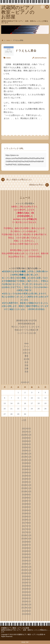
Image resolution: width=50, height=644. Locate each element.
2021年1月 (26, 432)
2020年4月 (26, 444)
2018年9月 (26, 495)
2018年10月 (26, 492)
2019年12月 (26, 454)
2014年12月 (26, 605)
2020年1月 (26, 451)
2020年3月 (26, 447)
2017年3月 (26, 529)
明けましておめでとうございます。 (26, 327)
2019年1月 (26, 482)
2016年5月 (26, 551)
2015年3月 (26, 595)
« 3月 (24, 420)
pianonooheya (40, 58)
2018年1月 (26, 520)
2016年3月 (26, 557)
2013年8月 (26, 614)
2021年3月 (26, 429)
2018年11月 (26, 488)
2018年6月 (26, 504)
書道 (26, 356)
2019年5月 (26, 469)
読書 (26, 368)
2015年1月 (26, 602)
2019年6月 (26, 466)
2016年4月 (26, 554)
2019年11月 (26, 457)
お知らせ (26, 353)
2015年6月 (26, 586)
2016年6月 (26, 548)
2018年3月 (26, 514)
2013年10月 (26, 608)
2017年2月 (26, 532)
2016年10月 (26, 539)
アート (26, 347)
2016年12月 (26, 535)
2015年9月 (26, 576)
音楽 (26, 372)
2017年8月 (26, 523)
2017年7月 (26, 526)
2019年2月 (26, 479)
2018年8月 (26, 498)
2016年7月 (26, 545)
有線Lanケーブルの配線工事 (26, 330)
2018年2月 (26, 517)
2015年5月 (26, 589)
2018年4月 (26, 510)
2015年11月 (26, 570)
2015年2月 (26, 598)
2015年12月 (26, 567)
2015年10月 (26, 573)
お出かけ (26, 350)
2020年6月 (26, 441)
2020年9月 (26, 438)
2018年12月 (26, 485)
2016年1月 (26, 564)
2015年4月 (26, 592)
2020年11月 (26, 435)
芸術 (26, 365)
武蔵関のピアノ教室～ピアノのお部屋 (15, 628)
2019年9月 (26, 463)
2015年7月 (26, 583)
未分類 (26, 359)
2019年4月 (26, 473)
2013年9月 (26, 611)
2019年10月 (26, 460)
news (8, 58)
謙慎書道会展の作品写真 (26, 320)
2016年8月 (26, 542)
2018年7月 (26, 501)
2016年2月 (26, 561)
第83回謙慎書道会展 (26, 324)
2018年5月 (26, 507)
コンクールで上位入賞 (26, 333)
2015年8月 (26, 580)
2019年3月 (26, 476)
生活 (26, 362)
